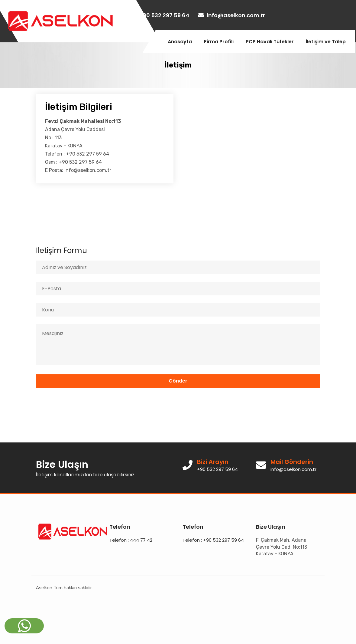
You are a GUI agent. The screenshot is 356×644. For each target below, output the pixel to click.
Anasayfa (180, 42)
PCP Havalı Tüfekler (270, 42)
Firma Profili (219, 42)
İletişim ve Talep (326, 42)
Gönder (178, 381)
